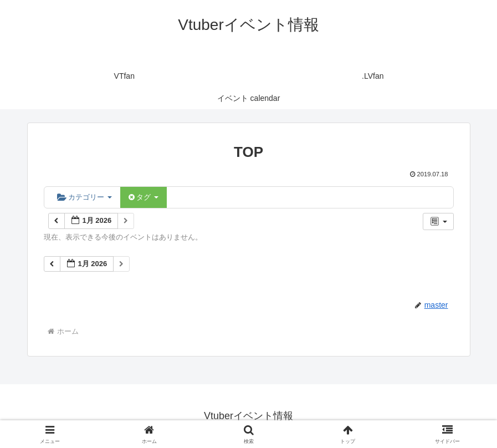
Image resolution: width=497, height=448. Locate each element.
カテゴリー (84, 197)
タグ (144, 197)
